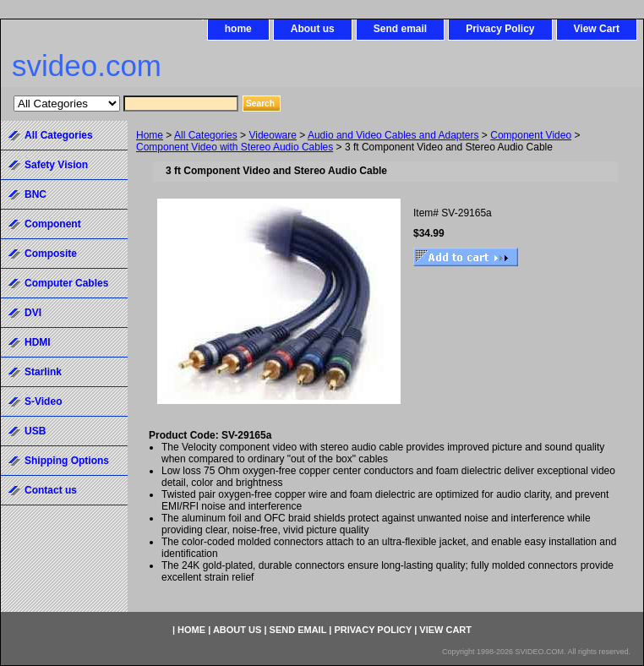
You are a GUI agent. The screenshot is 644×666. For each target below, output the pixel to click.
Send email (400, 29)
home (238, 29)
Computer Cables (66, 283)
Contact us (51, 490)
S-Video (43, 401)
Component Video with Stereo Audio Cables (235, 147)
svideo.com (87, 66)
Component (53, 224)
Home (150, 135)
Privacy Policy (500, 29)
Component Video (531, 135)
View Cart (597, 29)
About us (313, 29)
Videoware (272, 135)
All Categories (206, 135)
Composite (51, 254)
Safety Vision (56, 165)
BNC (35, 194)
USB (35, 431)
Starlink (43, 372)
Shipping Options (67, 461)
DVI (33, 313)
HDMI (38, 342)
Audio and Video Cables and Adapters (393, 135)
